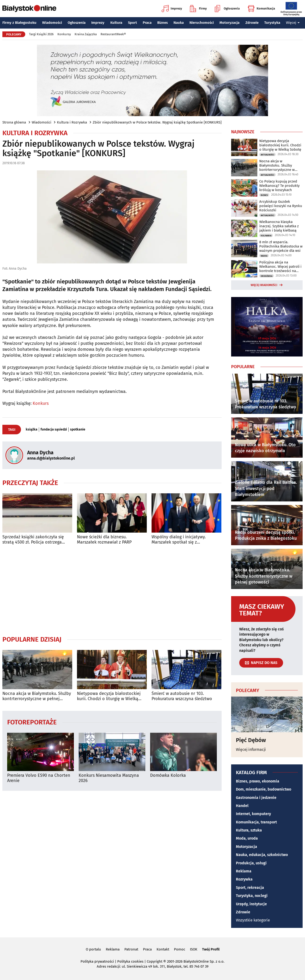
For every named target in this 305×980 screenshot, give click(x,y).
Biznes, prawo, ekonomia (258, 781)
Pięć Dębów (251, 740)
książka (32, 430)
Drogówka (267, 276)
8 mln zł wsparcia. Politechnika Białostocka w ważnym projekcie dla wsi (281, 246)
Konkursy (64, 34)
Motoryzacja (229, 23)
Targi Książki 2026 (41, 34)
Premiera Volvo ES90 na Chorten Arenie (39, 778)
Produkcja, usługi (251, 863)
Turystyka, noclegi (252, 896)
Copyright (155, 961)
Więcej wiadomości (264, 285)
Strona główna (14, 122)
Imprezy (172, 9)
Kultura (116, 23)
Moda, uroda (247, 838)
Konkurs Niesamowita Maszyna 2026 (109, 778)
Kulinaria (266, 236)
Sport (132, 23)
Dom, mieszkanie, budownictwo (264, 789)
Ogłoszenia (227, 9)
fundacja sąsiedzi (54, 430)
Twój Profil (211, 949)
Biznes (163, 23)
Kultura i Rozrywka (72, 122)
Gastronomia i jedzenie (256, 798)
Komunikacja (261, 9)
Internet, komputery (253, 814)
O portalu (93, 949)
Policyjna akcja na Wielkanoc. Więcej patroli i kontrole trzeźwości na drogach (280, 267)
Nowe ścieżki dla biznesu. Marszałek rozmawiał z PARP (104, 540)
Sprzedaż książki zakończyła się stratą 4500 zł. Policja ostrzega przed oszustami (33, 540)
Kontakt (163, 949)
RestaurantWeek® (113, 34)
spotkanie (78, 430)
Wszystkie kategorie (253, 920)
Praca (147, 23)
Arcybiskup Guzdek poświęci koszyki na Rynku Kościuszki (281, 206)
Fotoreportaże (32, 722)
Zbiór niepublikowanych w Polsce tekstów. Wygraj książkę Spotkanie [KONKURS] (157, 122)
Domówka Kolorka (168, 775)
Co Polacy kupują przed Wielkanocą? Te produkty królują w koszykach (279, 186)
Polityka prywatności (97, 961)
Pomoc (180, 949)
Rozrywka (244, 879)
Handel (242, 806)
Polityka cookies (130, 961)
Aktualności (267, 155)
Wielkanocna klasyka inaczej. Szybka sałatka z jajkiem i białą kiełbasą (279, 226)
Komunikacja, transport (256, 822)
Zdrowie (252, 23)
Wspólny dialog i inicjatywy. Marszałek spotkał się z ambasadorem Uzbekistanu (179, 540)
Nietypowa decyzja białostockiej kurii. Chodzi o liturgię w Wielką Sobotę (109, 696)
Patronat (131, 949)
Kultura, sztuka (249, 830)
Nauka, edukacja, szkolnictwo (262, 855)
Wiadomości (52, 23)
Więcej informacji (251, 750)
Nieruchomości (202, 23)
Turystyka (272, 23)
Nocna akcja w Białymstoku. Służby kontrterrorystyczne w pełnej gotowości (37, 696)
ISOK (194, 949)
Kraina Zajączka (86, 34)
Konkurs (41, 403)
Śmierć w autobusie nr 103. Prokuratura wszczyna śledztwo (182, 696)
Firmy (198, 9)
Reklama (244, 871)
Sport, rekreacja (250, 888)
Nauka (179, 23)
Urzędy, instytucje (251, 904)
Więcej (293, 23)
